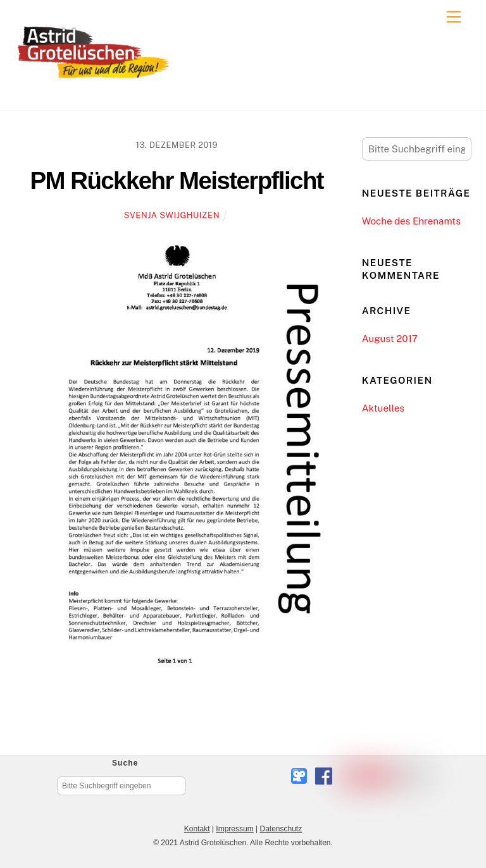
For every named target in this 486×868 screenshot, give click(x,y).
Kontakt (197, 829)
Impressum (234, 829)
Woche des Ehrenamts (411, 221)
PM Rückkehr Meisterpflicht (177, 180)
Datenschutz (281, 829)
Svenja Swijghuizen (172, 215)
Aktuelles (383, 408)
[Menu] (454, 17)
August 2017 (390, 339)
